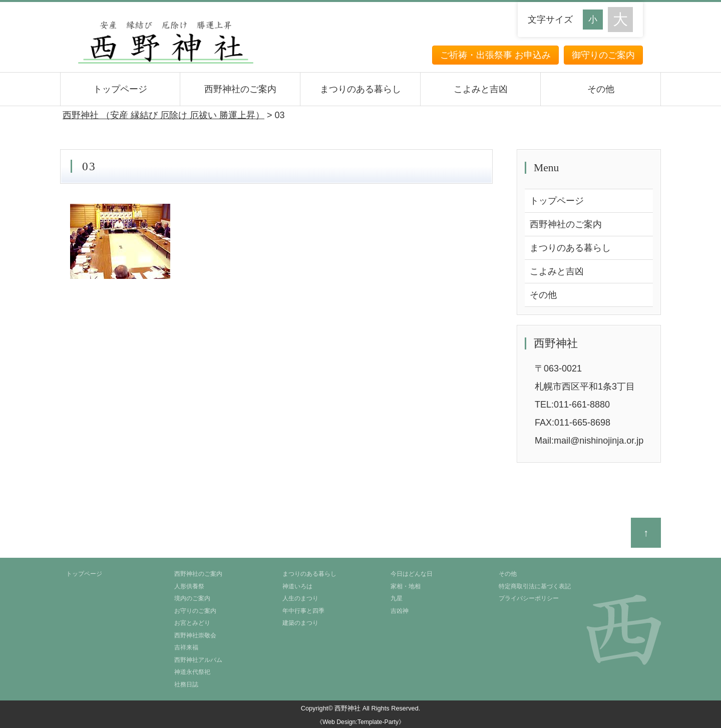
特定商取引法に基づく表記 (535, 586)
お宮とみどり (192, 623)
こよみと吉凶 (481, 89)
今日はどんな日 (412, 574)
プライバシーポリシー (529, 598)
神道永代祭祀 (192, 672)
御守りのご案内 (603, 55)
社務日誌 (186, 684)
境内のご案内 (192, 598)
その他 (601, 89)
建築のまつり (300, 623)
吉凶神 (400, 611)
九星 (397, 598)
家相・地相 (406, 586)
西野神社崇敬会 (195, 635)
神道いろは (297, 586)
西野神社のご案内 (240, 89)
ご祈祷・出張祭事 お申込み (495, 55)
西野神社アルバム (198, 660)
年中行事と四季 (303, 611)
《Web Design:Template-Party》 (360, 722)
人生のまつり (300, 598)
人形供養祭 (189, 586)
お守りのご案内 (195, 611)
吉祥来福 (186, 647)
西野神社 (347, 708)
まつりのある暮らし (360, 89)
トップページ (120, 89)
